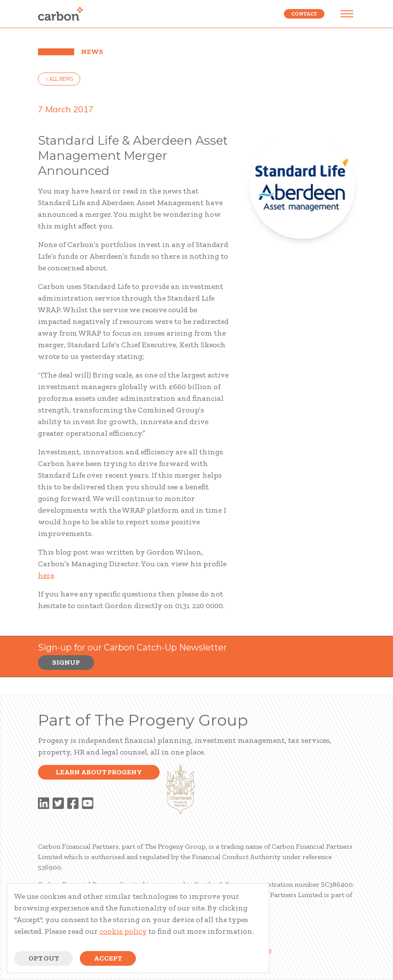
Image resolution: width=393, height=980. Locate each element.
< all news (59, 79)
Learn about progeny (99, 772)
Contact (304, 14)
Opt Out (44, 958)
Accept (108, 958)
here (46, 575)
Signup (66, 662)
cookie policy (123, 931)
